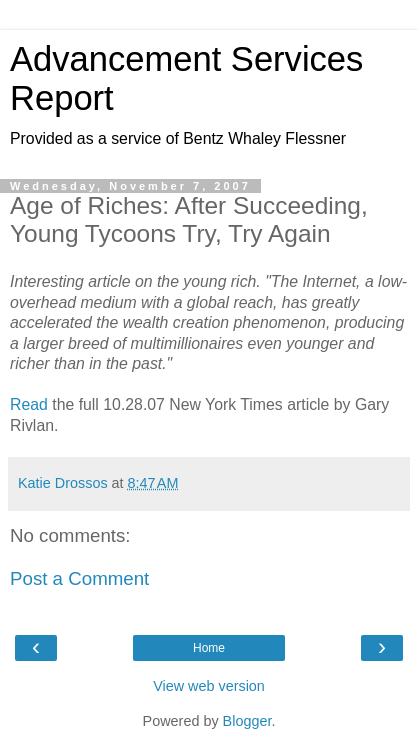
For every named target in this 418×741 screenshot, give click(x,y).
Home (209, 648)
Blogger (247, 721)
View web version (209, 686)
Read (29, 404)
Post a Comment (79, 578)
